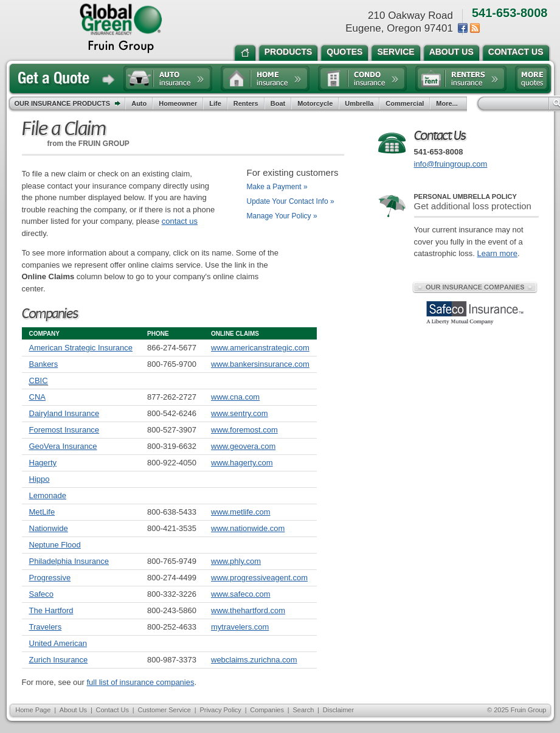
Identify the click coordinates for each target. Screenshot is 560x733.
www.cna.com (235, 397)
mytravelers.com (240, 627)
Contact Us (112, 710)
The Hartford (51, 610)
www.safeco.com (241, 594)
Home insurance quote (265, 78)
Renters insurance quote (461, 78)
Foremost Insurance (64, 430)
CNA (37, 397)
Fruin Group (529, 710)
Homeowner (178, 103)
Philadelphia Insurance (69, 561)
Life (215, 103)
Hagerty (43, 463)
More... (448, 103)
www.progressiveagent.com (259, 578)
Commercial (405, 103)
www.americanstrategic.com (260, 348)
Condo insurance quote (362, 78)
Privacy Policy (220, 710)
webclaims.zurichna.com (254, 660)
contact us (180, 221)
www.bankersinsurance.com (260, 364)
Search (303, 710)
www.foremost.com (244, 430)
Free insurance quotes (532, 78)
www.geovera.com (243, 446)
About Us (73, 710)
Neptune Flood (55, 545)
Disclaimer (338, 710)
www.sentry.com (240, 413)
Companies (267, 710)
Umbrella (359, 103)
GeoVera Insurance (63, 446)
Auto (139, 103)
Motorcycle (315, 103)
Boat (278, 103)
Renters (246, 103)
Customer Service (164, 710)
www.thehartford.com (248, 610)
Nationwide (49, 528)
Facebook (463, 28)
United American (58, 643)
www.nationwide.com (248, 528)
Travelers (46, 627)
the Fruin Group (121, 29)
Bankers (44, 364)
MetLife (42, 512)
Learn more (497, 253)
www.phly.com (236, 561)
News (475, 28)
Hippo (40, 479)
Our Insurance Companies (475, 287)
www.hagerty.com (242, 463)
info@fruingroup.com (451, 164)
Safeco (41, 594)
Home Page (33, 710)
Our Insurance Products (70, 104)
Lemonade (48, 495)
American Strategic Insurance (81, 348)
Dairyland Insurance (64, 413)
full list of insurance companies (140, 682)
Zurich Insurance (59, 660)
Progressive (50, 578)
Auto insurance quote (168, 78)
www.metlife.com (241, 512)
